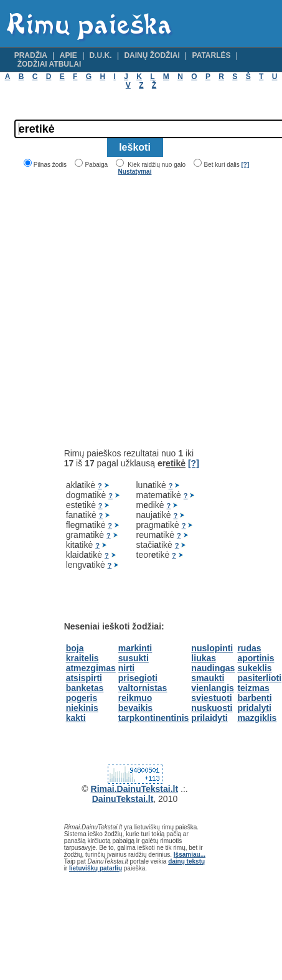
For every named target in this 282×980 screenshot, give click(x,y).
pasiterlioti (259, 678)
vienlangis (212, 688)
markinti (135, 648)
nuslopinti (212, 648)
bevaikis (135, 708)
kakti (76, 718)
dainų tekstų (186, 861)
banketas (85, 688)
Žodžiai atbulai (49, 64)
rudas (249, 648)
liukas (204, 658)
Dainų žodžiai (152, 55)
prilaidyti (209, 718)
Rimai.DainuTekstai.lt (135, 789)
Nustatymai (135, 172)
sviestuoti (211, 698)
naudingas (213, 668)
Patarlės (212, 55)
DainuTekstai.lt (123, 799)
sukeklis (254, 668)
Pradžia (31, 55)
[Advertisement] (119, 312)
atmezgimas (91, 668)
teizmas (253, 688)
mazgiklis (257, 718)
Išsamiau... (190, 855)
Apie (68, 55)
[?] (245, 165)
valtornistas (143, 688)
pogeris (82, 698)
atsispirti (84, 678)
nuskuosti (212, 708)
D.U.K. (101, 55)
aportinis (256, 658)
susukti (134, 658)
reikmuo (135, 698)
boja (75, 648)
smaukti (208, 678)
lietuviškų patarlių (96, 868)
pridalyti (254, 708)
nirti (126, 668)
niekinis (82, 708)
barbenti (254, 698)
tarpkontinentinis (154, 718)
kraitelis (82, 658)
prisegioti (138, 678)
